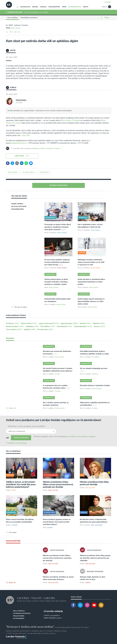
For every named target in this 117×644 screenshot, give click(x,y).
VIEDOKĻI (43, 7)
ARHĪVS (86, 7)
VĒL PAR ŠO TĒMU (19, 196)
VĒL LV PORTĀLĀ (13, 451)
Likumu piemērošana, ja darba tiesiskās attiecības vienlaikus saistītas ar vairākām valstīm (56, 282)
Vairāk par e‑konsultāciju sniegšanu (82, 436)
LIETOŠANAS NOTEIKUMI (22, 613)
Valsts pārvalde (60, 408)
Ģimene (100, 326)
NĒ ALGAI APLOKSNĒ (19, 207)
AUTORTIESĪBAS (19, 619)
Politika (14, 490)
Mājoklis (99, 323)
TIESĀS (64, 7)
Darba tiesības (16, 28)
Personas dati (45, 329)
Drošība (57, 374)
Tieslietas (12, 323)
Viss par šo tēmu (21, 307)
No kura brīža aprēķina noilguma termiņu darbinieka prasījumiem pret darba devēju (57, 262)
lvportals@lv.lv (55, 616)
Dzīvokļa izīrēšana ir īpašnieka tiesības (95, 385)
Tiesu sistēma (14, 329)
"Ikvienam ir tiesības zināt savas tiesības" (30, 627)
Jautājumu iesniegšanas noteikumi (50, 149)
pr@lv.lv (59, 618)
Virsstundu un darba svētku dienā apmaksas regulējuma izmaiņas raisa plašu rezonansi (58, 227)
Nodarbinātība (44, 172)
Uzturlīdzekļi (64, 326)
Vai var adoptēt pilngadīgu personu (94, 368)
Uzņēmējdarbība (83, 326)
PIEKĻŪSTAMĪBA (19, 616)
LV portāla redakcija (53, 611)
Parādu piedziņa (15, 326)
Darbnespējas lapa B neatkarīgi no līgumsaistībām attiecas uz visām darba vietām (91, 301)
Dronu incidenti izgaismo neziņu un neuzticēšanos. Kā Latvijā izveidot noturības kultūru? (57, 522)
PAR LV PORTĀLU (19, 611)
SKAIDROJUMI (25, 7)
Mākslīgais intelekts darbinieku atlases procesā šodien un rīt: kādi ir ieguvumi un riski (91, 262)
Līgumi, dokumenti (49, 323)
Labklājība (32, 326)
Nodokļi (85, 323)
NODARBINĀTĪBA (18, 209)
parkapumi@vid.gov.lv (19, 143)
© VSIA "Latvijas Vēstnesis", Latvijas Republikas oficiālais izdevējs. (31, 633)
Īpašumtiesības (69, 323)
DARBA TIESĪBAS (17, 204)
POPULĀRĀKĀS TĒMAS (16, 315)
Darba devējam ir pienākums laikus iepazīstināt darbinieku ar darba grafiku (91, 282)
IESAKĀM (10, 338)
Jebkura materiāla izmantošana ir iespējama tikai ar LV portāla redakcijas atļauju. (37, 631)
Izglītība (30, 329)
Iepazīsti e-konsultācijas (18, 443)
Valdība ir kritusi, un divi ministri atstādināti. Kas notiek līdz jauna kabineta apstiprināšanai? (21, 484)
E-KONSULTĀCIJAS (75, 7)
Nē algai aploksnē (29, 172)
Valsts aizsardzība (97, 525)
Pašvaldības (48, 326)
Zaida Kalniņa (21, 100)
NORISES (35, 7)
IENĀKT (108, 2)
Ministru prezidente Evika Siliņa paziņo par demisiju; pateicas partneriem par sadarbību (95, 558)
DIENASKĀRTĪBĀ (54, 7)
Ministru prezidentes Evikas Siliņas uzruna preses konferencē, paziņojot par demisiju (58, 484)
